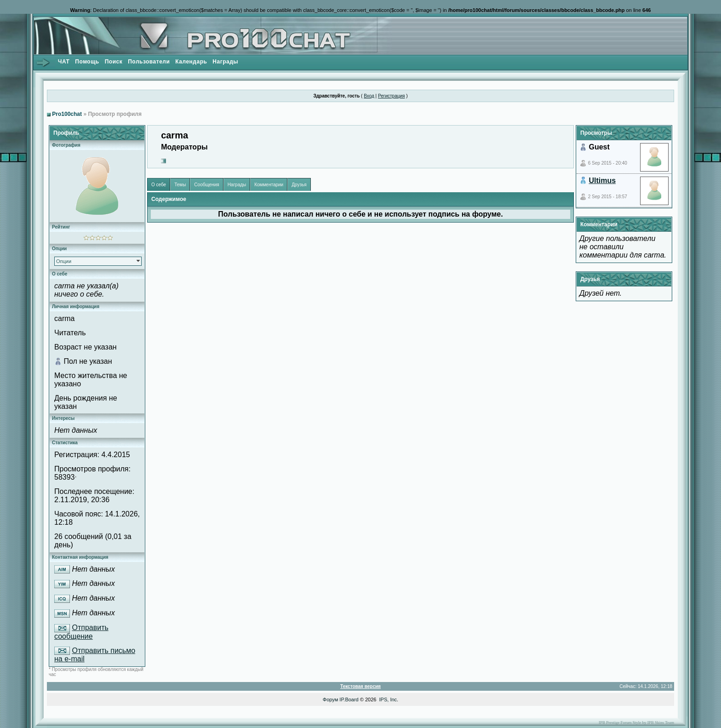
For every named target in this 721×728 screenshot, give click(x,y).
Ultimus (602, 181)
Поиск (114, 62)
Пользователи (149, 62)
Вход (369, 96)
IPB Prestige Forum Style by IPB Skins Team (636, 722)
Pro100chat (67, 114)
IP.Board (349, 699)
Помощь (87, 62)
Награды (225, 62)
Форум (330, 699)
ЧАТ (64, 62)
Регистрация (391, 96)
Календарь (191, 62)
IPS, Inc (388, 699)
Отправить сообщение (81, 632)
